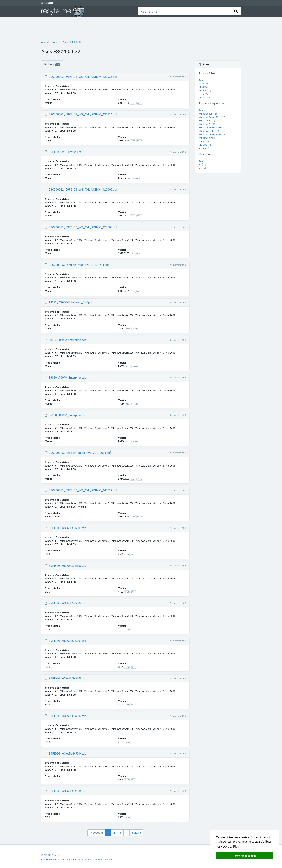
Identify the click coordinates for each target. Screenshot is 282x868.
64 (200, 168)
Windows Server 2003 (210, 134)
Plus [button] (236, 847)
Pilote (202, 94)
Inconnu (203, 148)
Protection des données (79, 860)
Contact (108, 860)
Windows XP (205, 138)
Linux (201, 141)
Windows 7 (204, 124)
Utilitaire (203, 98)
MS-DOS (203, 145)
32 (200, 164)
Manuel (203, 91)
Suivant (136, 833)
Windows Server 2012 (210, 117)
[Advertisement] (141, 27)
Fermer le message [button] (245, 856)
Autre (202, 84)
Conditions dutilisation (53, 860)
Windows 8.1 (205, 114)
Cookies (98, 860)
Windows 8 (204, 121)
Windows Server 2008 (210, 128)
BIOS (201, 87)
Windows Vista (206, 131)
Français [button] (47, 3)
